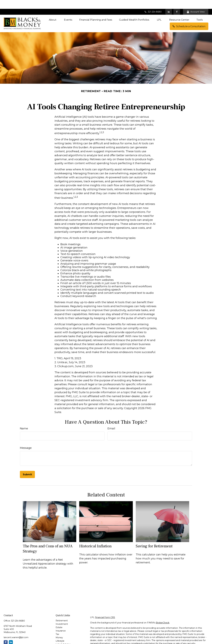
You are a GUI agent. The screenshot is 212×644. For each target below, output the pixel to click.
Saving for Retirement (154, 537)
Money (59, 629)
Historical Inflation (95, 537)
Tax (57, 625)
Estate (59, 619)
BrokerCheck (163, 614)
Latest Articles (63, 635)
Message (26, 439)
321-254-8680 (153, 3)
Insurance (61, 622)
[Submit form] (27, 466)
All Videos (61, 639)
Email (111, 420)
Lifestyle (60, 632)
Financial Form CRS (105, 609)
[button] (53, 11)
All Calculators (63, 642)
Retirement (62, 612)
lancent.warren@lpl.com (16, 629)
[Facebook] (177, 3)
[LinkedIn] (169, 3)
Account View (196, 3)
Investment (62, 615)
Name (24, 420)
